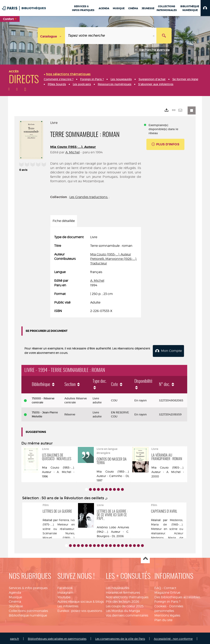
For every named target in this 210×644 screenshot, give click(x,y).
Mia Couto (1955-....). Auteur (73, 147)
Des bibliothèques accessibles (177, 596)
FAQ (158, 587)
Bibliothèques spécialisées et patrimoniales (57, 637)
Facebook (65, 587)
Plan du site (163, 619)
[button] (205, 8)
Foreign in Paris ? (167, 600)
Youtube (64, 596)
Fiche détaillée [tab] (64, 221)
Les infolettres (68, 605)
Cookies (160, 605)
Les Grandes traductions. (89, 197)
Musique (15, 596)
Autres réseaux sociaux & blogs (81, 600)
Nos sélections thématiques (127, 596)
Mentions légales (167, 614)
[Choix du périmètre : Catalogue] (51, 36)
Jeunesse (16, 605)
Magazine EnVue (167, 591)
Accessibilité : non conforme (173, 637)
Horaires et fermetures (123, 591)
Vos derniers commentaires (127, 614)
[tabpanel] (96, 274)
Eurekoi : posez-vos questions (80, 610)
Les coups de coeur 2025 (125, 605)
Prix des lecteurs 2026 (122, 600)
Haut (145, 558)
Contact (170, 587)
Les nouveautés (117, 587)
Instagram (65, 591)
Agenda (15, 591)
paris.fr (14, 637)
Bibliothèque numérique (28, 614)
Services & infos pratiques (28, 587)
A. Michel (72, 152)
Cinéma (15, 600)
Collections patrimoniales (28, 610)
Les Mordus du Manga (123, 610)
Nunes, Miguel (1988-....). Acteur (59, 536)
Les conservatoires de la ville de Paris (120, 637)
